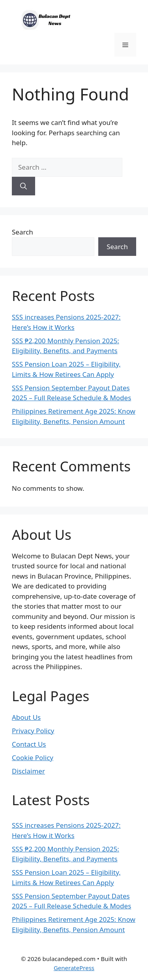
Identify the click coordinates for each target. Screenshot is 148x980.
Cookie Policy (33, 758)
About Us (26, 717)
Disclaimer (28, 771)
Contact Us (29, 744)
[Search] (23, 186)
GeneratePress (74, 968)
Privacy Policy (33, 731)
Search (22, 232)
